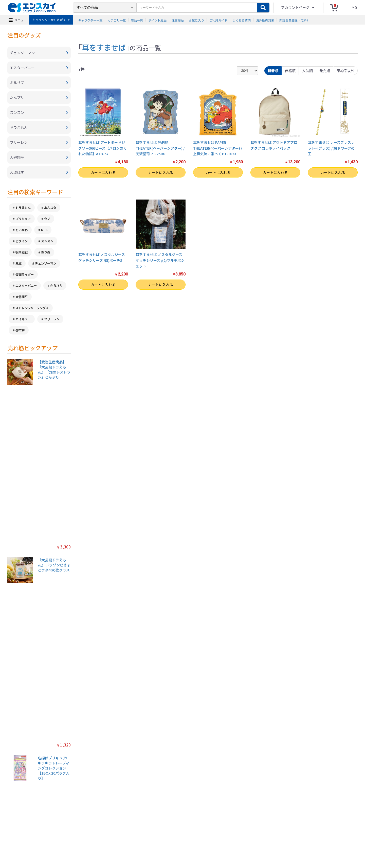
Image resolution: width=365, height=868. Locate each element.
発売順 (325, 71)
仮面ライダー (25, 274)
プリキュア (23, 219)
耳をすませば (104, 47)
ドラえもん (23, 208)
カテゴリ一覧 (117, 20)
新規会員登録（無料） (295, 20)
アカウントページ (296, 7)
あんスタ (50, 208)
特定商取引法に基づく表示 (89, 840)
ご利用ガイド (218, 20)
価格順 (290, 71)
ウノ (47, 219)
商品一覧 (137, 20)
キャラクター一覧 (90, 20)
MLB (44, 230)
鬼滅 (19, 263)
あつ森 (46, 252)
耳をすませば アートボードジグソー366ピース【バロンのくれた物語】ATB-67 (103, 148)
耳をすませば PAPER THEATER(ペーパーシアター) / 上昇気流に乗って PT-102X (218, 148)
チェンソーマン (46, 263)
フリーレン (52, 319)
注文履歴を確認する (224, 840)
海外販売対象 (265, 20)
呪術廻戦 (22, 252)
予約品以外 (345, 71)
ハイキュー (23, 319)
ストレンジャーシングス (32, 308)
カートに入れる (103, 172)
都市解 (20, 330)
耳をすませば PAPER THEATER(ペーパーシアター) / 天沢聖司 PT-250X (160, 148)
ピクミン (22, 241)
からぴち (56, 286)
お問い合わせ (198, 840)
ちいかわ (22, 230)
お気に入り (196, 20)
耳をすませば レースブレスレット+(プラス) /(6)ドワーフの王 (331, 148)
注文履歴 (178, 20)
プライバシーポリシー (126, 840)
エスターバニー (26, 286)
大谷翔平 (22, 297)
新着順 (273, 71)
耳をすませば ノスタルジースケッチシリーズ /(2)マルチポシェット (160, 260)
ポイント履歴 (157, 20)
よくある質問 (242, 20)
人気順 (307, 71)
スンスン (47, 241)
